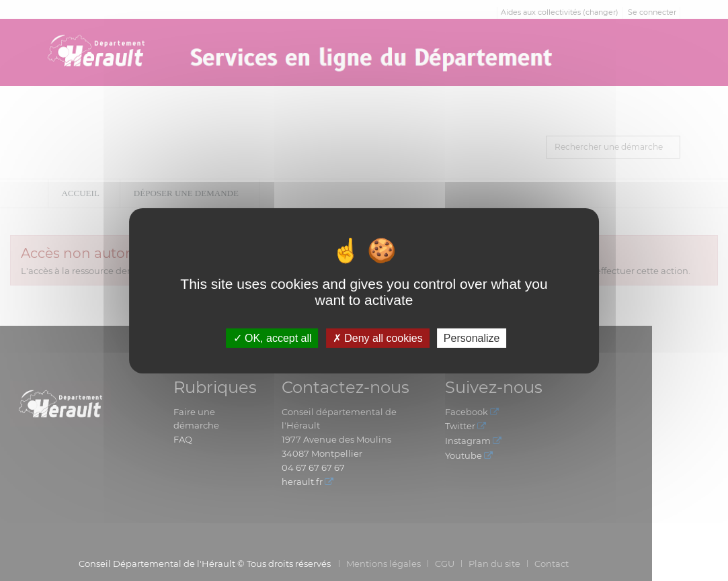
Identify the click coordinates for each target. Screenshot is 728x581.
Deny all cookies (378, 338)
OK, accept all (273, 338)
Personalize (472, 338)
